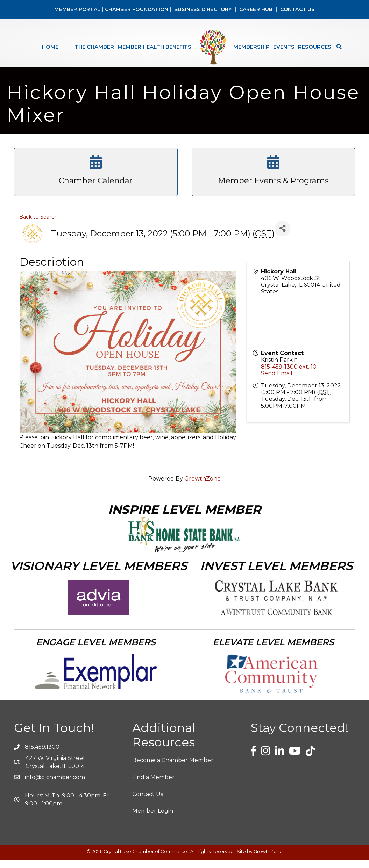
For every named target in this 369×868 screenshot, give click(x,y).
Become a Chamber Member (173, 768)
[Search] (337, 47)
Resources (315, 47)
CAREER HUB (256, 9)
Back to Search (38, 225)
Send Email (277, 381)
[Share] (282, 237)
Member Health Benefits (154, 47)
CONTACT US (297, 9)
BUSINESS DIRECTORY (202, 9)
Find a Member (153, 785)
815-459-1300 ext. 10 (289, 375)
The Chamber (94, 47)
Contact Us (148, 802)
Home (50, 47)
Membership (251, 47)
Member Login (153, 819)
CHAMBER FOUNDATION (137, 9)
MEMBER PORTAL (77, 9)
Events (284, 47)
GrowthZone (203, 487)
